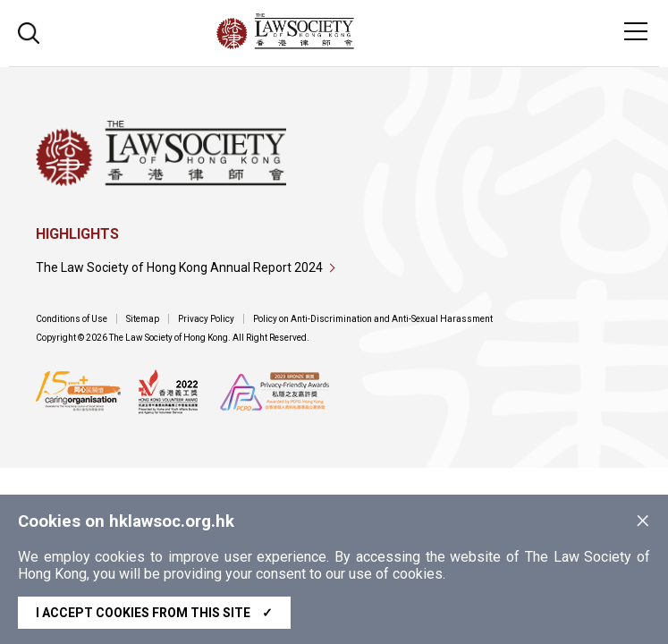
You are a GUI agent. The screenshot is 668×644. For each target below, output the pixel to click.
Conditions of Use (72, 319)
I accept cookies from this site (154, 613)
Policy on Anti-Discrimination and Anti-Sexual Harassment (373, 319)
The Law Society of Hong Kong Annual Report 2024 (179, 267)
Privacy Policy (206, 319)
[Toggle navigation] (636, 31)
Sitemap (143, 319)
